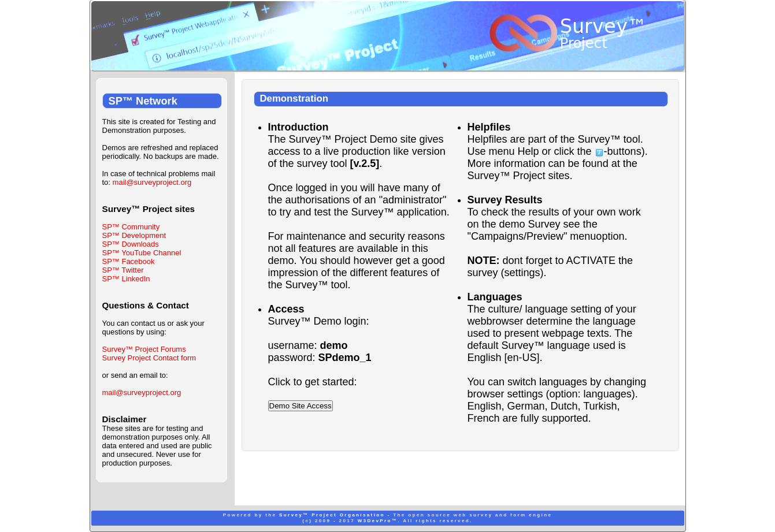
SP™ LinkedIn (126, 279)
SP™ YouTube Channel (142, 253)
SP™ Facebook (129, 261)
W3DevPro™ (378, 521)
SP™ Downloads (131, 244)
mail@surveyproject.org (152, 182)
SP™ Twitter (123, 270)
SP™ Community (131, 227)
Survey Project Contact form (149, 358)
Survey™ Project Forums (144, 349)
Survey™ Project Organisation (332, 515)
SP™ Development (134, 235)
